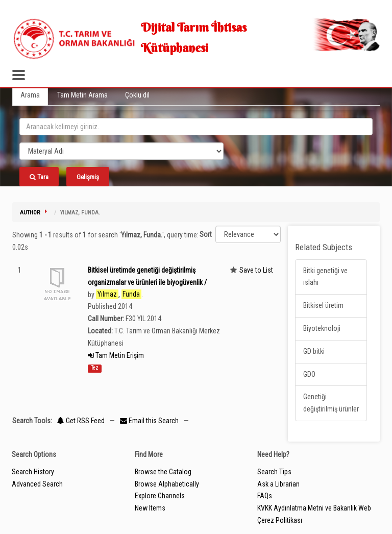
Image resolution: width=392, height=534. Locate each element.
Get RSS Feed (81, 421)
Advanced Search (37, 484)
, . (119, 294)
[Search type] (121, 151)
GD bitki (314, 351)
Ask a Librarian (278, 484)
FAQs (265, 496)
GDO (309, 374)
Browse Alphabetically (167, 484)
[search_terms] (196, 127)
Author (30, 213)
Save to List (256, 270)
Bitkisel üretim (323, 305)
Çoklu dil (137, 95)
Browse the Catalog (163, 472)
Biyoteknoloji (322, 328)
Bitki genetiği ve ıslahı (325, 277)
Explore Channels (160, 496)
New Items (150, 508)
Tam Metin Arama (82, 95)
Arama (30, 95)
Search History (33, 472)
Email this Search (150, 421)
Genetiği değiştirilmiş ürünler (331, 403)
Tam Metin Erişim (116, 355)
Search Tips (274, 472)
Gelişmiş (88, 177)
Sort (206, 234)
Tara (39, 177)
